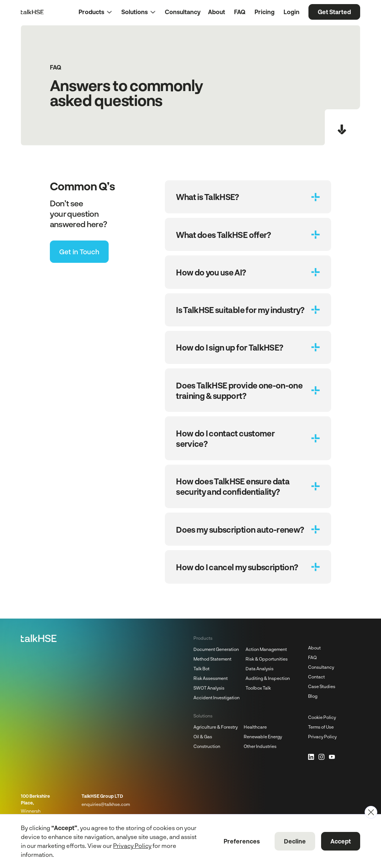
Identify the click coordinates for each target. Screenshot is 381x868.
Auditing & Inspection (268, 678)
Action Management (266, 649)
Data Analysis (260, 668)
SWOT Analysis (209, 688)
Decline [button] (295, 841)
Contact (316, 677)
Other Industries (260, 746)
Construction (207, 746)
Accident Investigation (217, 697)
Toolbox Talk (258, 688)
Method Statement (212, 659)
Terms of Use (321, 727)
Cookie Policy (322, 717)
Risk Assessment (211, 678)
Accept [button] (341, 841)
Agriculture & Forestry (216, 727)
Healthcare (255, 727)
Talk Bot (201, 668)
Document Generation (216, 649)
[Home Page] (32, 12)
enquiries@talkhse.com (106, 804)
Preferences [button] (242, 841)
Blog (313, 696)
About (314, 648)
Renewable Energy (263, 736)
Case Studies (322, 686)
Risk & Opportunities (267, 659)
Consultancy (321, 667)
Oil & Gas (203, 736)
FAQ (312, 657)
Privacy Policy (322, 736)
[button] (100, 12)
